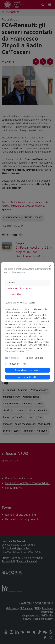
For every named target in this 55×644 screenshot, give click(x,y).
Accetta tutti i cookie (28, 377)
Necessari (14, 358)
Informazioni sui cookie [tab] (20, 288)
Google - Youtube (34, 358)
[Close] (50, 266)
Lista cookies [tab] (15, 294)
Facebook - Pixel (17, 364)
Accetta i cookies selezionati (27, 370)
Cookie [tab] (11, 283)
